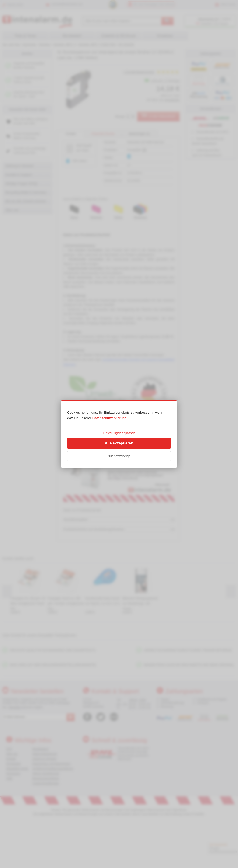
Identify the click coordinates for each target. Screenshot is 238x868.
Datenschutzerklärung (109, 418)
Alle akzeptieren (119, 443)
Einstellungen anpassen (119, 433)
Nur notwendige (119, 456)
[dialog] (119, 434)
